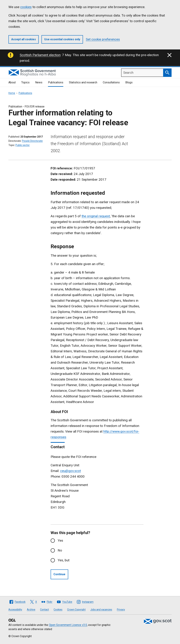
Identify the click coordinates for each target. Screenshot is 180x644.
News (39, 82)
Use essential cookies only (62, 39)
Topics (25, 82)
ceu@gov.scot (70, 471)
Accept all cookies (24, 39)
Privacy (121, 610)
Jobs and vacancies (101, 610)
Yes (60, 540)
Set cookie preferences (103, 39)
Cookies (58, 610)
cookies (26, 7)
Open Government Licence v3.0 (68, 625)
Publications (56, 82)
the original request (96, 216)
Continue (59, 574)
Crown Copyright (76, 610)
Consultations (111, 82)
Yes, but (64, 560)
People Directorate (32, 141)
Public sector (23, 145)
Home (12, 93)
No (60, 550)
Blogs (129, 82)
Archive (31, 610)
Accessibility (15, 610)
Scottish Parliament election (40, 55)
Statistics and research (83, 82)
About (12, 82)
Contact (44, 610)
